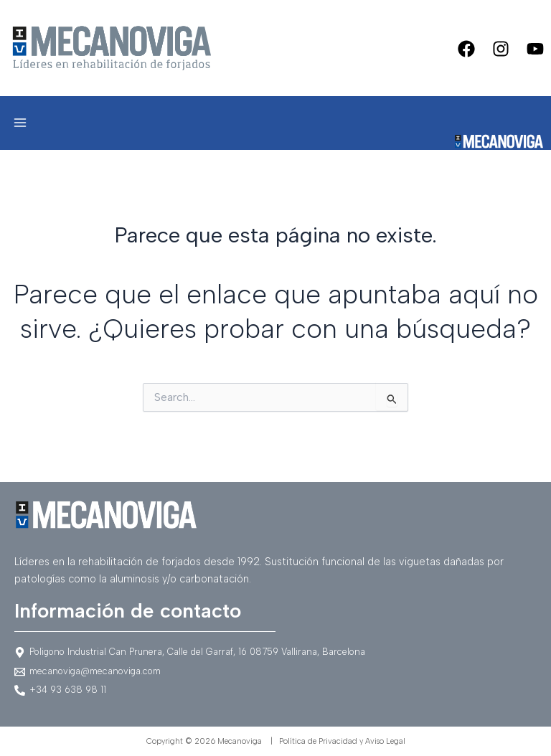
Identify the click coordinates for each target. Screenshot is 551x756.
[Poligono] (275, 652)
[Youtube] (535, 49)
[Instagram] (501, 49)
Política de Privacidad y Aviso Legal (342, 741)
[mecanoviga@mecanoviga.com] (275, 672)
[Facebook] (466, 49)
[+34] (275, 690)
